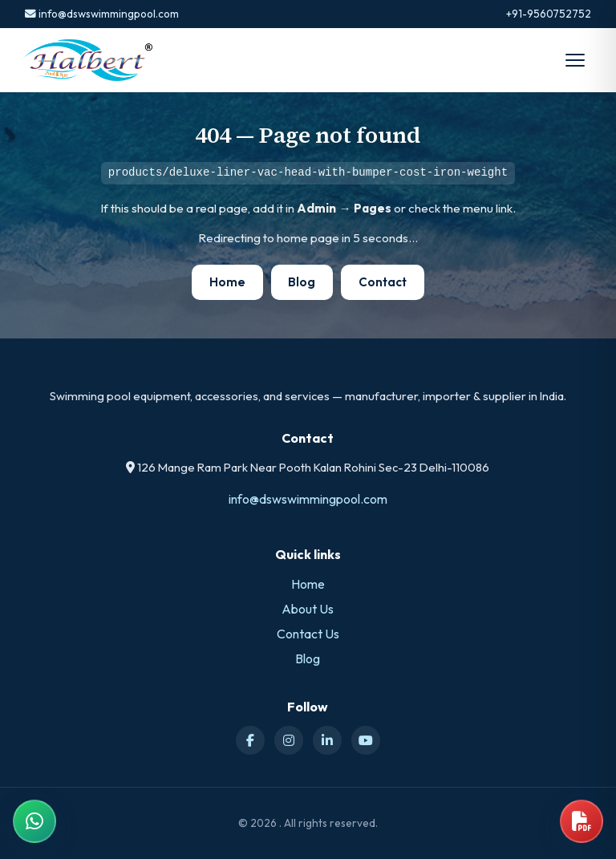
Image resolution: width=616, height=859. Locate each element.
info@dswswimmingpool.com (102, 14)
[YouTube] (366, 740)
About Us (308, 609)
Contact (383, 282)
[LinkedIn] (327, 740)
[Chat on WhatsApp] (34, 821)
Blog (302, 282)
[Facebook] (250, 740)
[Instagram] (289, 740)
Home (227, 282)
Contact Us (308, 634)
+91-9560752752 (549, 14)
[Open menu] (575, 60)
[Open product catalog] (582, 821)
